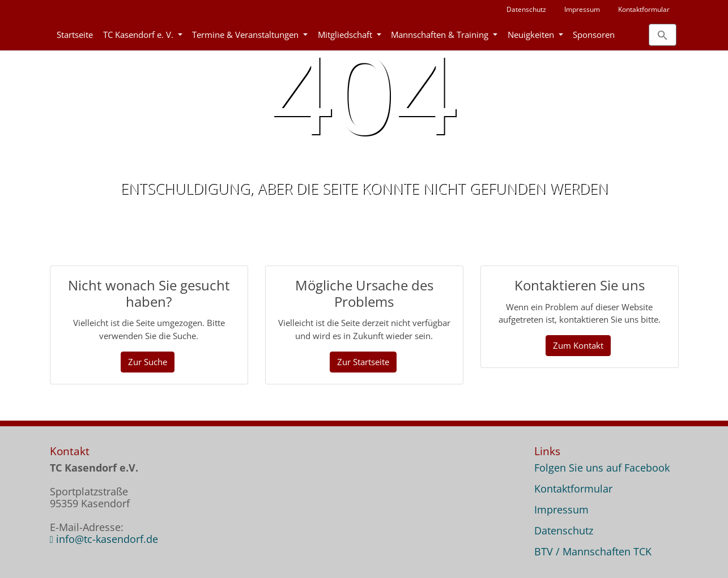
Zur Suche (148, 362)
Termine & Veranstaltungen (246, 35)
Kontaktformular (644, 9)
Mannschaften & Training (441, 35)
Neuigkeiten (532, 35)
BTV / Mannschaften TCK (593, 551)
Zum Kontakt (578, 345)
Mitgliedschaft (346, 35)
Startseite (75, 35)
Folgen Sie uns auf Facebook (602, 468)
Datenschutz (526, 9)
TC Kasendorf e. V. (139, 35)
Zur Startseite (363, 362)
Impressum (582, 9)
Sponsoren (594, 35)
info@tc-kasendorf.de (107, 539)
